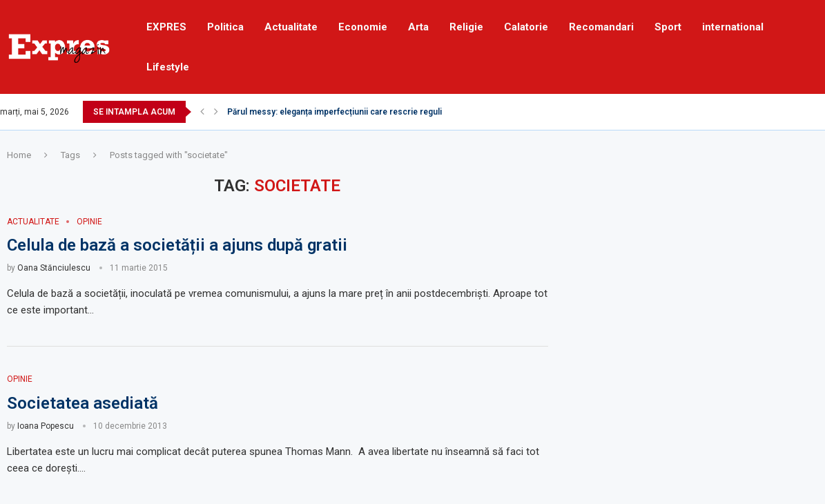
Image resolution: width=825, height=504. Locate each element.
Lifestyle (168, 67)
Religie (466, 27)
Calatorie (526, 27)
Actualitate (291, 27)
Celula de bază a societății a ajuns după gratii (177, 245)
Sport (668, 27)
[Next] (216, 112)
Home (19, 155)
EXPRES (166, 27)
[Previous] (202, 112)
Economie (363, 27)
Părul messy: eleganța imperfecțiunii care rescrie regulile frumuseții (359, 112)
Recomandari (601, 27)
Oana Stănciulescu (54, 268)
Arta (418, 27)
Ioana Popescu (46, 426)
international (733, 27)
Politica (225, 27)
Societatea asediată (82, 403)
